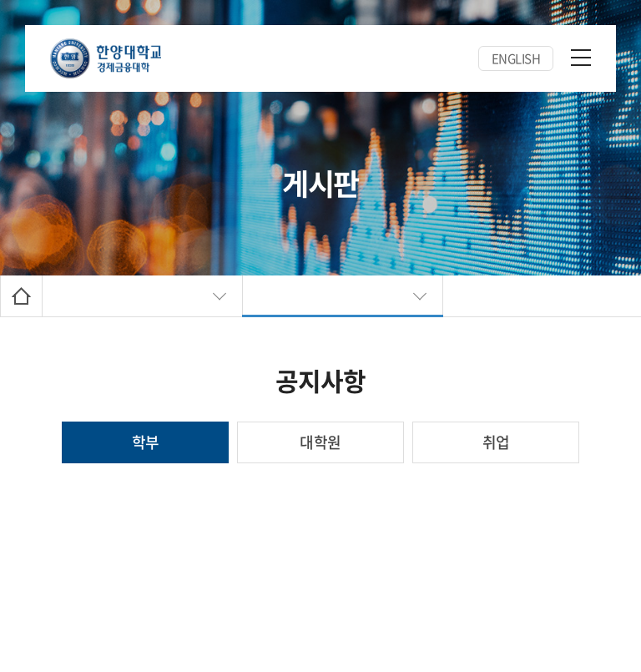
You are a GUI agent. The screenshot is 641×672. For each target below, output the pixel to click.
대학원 (320, 442)
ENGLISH (516, 58)
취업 (496, 442)
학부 (146, 442)
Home (21, 296)
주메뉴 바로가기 (0, 0)
